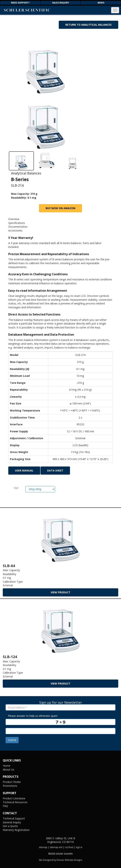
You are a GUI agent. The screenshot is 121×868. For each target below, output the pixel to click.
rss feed (69, 847)
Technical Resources (15, 802)
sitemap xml (56, 847)
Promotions (10, 786)
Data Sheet (55, 470)
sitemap (43, 847)
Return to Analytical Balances (88, 25)
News (101, 3)
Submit (12, 740)
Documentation (18, 227)
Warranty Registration (16, 830)
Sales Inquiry (61, 3)
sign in (79, 847)
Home (7, 766)
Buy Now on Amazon (60, 208)
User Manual (24, 470)
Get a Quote (10, 826)
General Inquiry (12, 822)
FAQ (5, 806)
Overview (14, 219)
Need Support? (20, 3)
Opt (16, 488)
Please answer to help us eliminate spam (31, 715)
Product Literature (14, 798)
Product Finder (12, 782)
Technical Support (14, 818)
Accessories (15, 230)
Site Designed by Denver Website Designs (60, 860)
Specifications (17, 223)
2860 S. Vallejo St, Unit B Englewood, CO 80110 (60, 840)
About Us (8, 770)
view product (60, 592)
